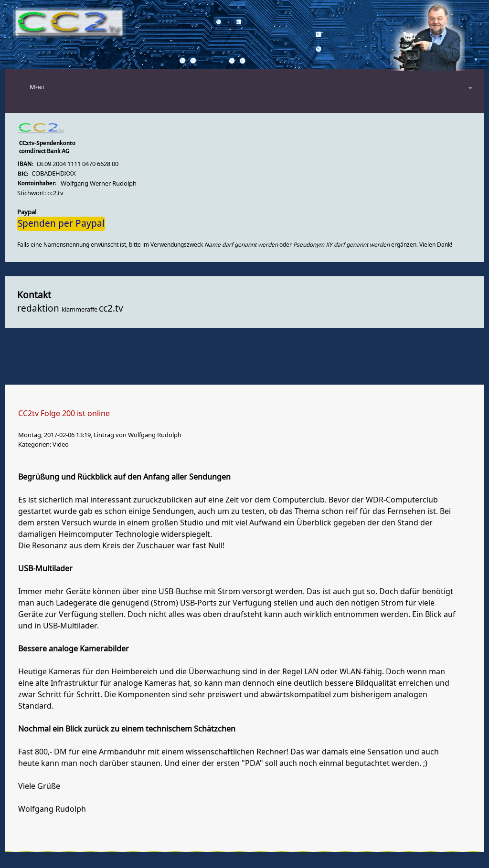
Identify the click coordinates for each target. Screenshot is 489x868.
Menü (37, 87)
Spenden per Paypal (61, 224)
